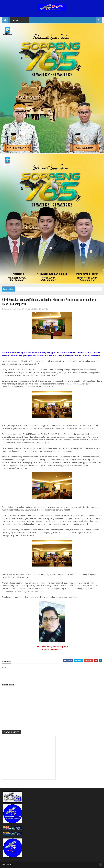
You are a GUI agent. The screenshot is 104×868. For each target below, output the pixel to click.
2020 (11, 865)
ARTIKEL (45, 309)
